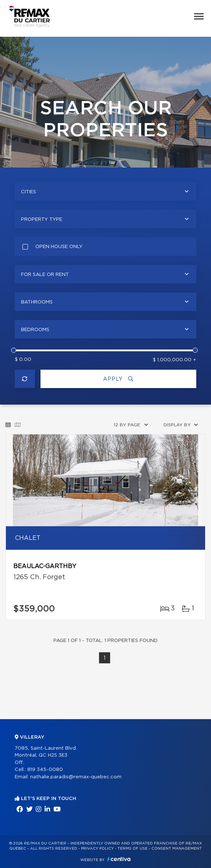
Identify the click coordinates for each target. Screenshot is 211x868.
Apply (118, 379)
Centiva (119, 859)
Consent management (177, 849)
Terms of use (133, 849)
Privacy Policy (97, 849)
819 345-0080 (45, 770)
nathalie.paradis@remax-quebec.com (76, 777)
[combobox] (105, 191)
